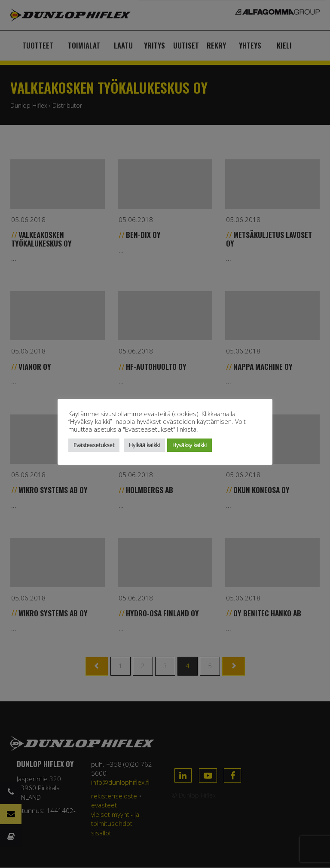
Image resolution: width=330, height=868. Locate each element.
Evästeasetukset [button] (94, 445)
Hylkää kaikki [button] (144, 445)
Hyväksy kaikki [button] (189, 445)
